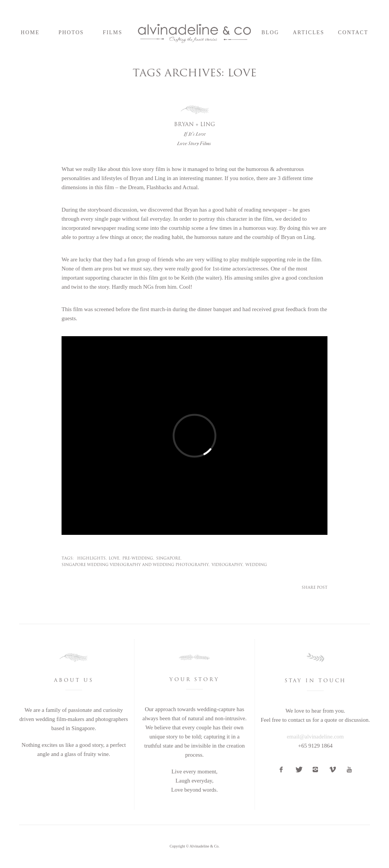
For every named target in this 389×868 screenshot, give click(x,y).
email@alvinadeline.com (315, 737)
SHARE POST (315, 588)
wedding (256, 565)
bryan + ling (194, 130)
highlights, (92, 559)
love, (115, 559)
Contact (353, 32)
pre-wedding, (138, 559)
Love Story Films (194, 143)
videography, (228, 565)
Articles (309, 32)
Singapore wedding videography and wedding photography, (136, 565)
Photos (71, 32)
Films (113, 32)
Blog (270, 32)
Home (30, 32)
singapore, (169, 559)
